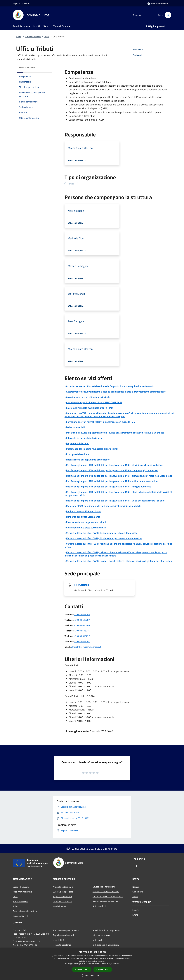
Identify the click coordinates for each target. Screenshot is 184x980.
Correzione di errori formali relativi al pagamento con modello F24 (100, 422)
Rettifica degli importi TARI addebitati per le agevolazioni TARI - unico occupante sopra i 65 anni (115, 501)
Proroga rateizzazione (77, 454)
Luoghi (136, 910)
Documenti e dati (21, 916)
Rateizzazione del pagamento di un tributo (88, 460)
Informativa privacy (101, 935)
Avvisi (135, 897)
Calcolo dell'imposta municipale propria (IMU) (90, 408)
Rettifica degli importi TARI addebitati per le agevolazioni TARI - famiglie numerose (109, 487)
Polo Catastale (82, 585)
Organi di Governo (21, 887)
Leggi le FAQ (58, 940)
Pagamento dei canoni (78, 443)
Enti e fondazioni (20, 901)
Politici (16, 906)
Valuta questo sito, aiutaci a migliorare (92, 849)
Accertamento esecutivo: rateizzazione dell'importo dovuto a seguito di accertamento (110, 386)
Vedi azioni (139, 55)
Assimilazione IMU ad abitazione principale (88, 397)
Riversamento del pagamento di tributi (86, 522)
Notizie (136, 887)
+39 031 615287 (82, 620)
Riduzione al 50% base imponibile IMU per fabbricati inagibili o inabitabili (103, 506)
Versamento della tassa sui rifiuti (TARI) (86, 528)
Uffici (47, 37)
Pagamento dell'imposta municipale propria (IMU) (92, 449)
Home (19, 37)
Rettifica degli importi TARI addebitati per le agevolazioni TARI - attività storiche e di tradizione (114, 465)
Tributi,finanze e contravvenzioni (108, 896)
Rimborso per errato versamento (83, 517)
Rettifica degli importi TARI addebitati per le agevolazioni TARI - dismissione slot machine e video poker (119, 476)
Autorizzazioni (99, 906)
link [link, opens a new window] (118, 964)
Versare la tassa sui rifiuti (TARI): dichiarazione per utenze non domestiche (104, 538)
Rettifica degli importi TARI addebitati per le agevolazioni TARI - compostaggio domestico (112, 470)
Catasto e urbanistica (62, 901)
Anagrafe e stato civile (63, 887)
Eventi (135, 915)
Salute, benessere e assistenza (107, 901)
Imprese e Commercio (63, 897)
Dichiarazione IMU (76, 427)
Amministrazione (33, 37)
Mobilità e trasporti (61, 906)
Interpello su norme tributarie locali (85, 438)
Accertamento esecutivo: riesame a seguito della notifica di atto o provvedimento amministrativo (116, 392)
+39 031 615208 (82, 625)
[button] (92, 975)
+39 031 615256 (82, 614)
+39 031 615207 (82, 641)
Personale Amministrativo (25, 911)
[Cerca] (168, 15)
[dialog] (92, 964)
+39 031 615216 (82, 631)
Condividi (139, 49)
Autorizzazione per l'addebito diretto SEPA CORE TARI (94, 402)
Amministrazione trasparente (106, 930)
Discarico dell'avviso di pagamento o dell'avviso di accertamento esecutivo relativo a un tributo (115, 433)
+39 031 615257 (82, 636)
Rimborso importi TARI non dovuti (84, 511)
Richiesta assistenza (62, 945)
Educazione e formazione (104, 887)
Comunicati (138, 892)
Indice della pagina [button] (27, 68)
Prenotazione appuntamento (66, 930)
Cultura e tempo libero (63, 892)
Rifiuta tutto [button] (103, 969)
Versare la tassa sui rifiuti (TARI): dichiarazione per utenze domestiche (102, 533)
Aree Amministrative (22, 892)
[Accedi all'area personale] (158, 4)
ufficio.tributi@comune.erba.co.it (86, 647)
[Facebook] (144, 15)
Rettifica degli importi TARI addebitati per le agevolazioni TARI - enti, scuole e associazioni (112, 481)
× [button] (181, 951)
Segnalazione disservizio (64, 935)
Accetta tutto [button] (82, 969)
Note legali (97, 940)
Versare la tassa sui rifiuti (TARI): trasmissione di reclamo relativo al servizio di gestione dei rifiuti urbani (119, 561)
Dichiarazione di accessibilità (106, 945)
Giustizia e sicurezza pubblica (106, 892)
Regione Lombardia (22, 4)
